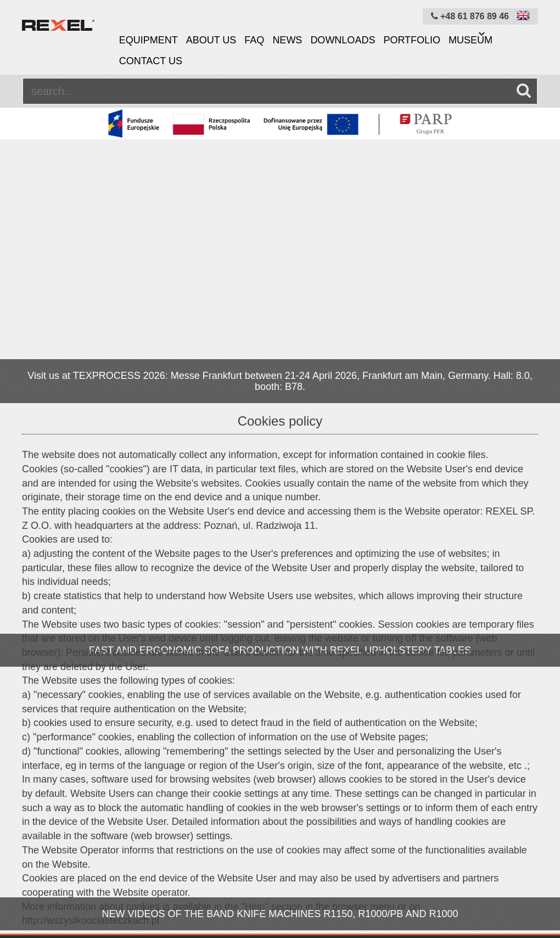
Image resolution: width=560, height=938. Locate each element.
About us (211, 40)
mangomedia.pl (514, 930)
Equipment (149, 40)
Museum (471, 40)
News (287, 40)
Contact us (151, 61)
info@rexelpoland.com (509, 751)
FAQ (254, 40)
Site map (267, 898)
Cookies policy (203, 898)
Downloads (343, 40)
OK (257, 713)
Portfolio (412, 40)
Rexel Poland (113, 930)
